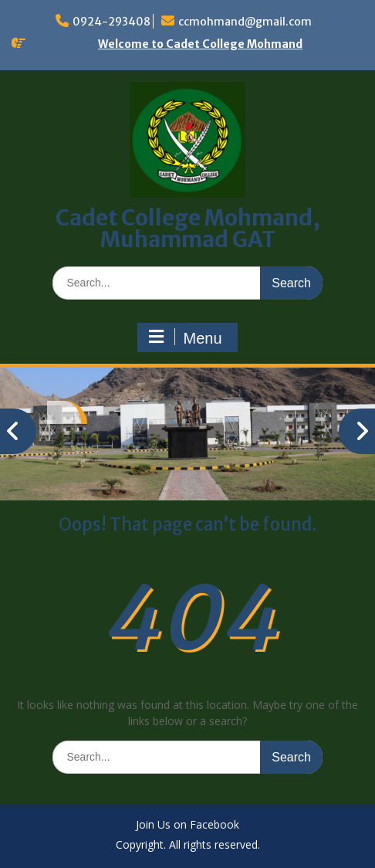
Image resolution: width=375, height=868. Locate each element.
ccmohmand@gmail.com (245, 22)
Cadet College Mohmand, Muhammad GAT (188, 229)
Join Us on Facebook (187, 825)
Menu (185, 337)
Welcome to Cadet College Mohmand (200, 44)
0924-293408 (111, 22)
